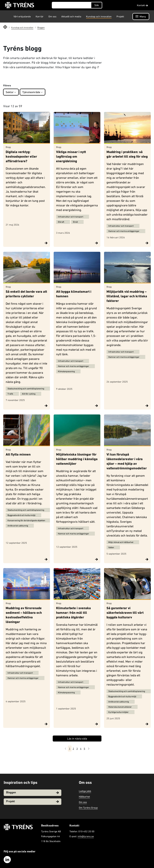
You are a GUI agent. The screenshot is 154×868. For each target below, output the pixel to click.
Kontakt (142, 5)
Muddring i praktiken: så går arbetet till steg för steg (127, 154)
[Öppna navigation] (141, 16)
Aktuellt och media (71, 16)
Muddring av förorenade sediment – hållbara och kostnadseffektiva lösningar (24, 615)
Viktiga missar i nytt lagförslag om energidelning (71, 157)
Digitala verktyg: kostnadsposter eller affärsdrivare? (21, 157)
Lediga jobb (85, 791)
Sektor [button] (11, 92)
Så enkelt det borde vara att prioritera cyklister (26, 294)
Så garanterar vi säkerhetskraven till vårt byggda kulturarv (125, 613)
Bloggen (33, 793)
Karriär (40, 16)
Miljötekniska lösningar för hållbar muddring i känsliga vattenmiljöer (77, 459)
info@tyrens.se (86, 836)
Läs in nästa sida (77, 739)
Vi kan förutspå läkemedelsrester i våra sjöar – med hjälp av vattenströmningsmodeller (127, 462)
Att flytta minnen (18, 455)
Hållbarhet (84, 797)
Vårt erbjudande (22, 16)
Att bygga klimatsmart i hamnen (74, 294)
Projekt (120, 16)
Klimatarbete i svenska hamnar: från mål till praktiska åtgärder (73, 613)
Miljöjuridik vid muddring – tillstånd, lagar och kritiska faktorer (127, 296)
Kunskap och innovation (99, 16)
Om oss (52, 16)
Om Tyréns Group (88, 808)
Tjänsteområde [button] (33, 92)
